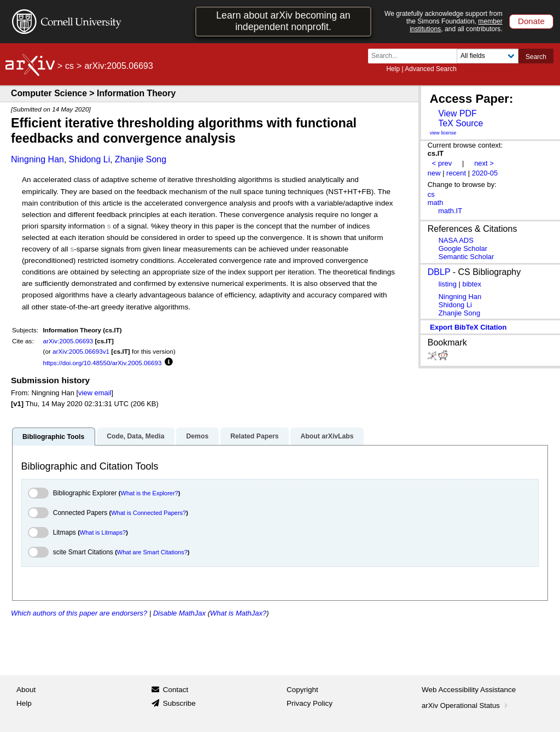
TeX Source (460, 123)
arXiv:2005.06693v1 (81, 351)
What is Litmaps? (103, 532)
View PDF (457, 113)
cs (69, 66)
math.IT (450, 211)
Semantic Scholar (466, 257)
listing (448, 284)
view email (95, 393)
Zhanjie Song (141, 159)
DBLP (439, 272)
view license (443, 133)
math (436, 203)
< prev (442, 163)
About (26, 690)
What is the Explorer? (150, 493)
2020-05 (485, 173)
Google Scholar (463, 248)
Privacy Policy (310, 703)
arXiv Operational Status (466, 705)
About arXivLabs (327, 436)
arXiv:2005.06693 (68, 341)
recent (456, 173)
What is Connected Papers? (148, 513)
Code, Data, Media (135, 436)
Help (393, 69)
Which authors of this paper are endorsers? (79, 613)
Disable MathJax (179, 613)
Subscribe (179, 703)
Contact (176, 690)
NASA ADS (456, 240)
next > (484, 163)
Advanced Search (431, 69)
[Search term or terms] (416, 56)
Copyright (302, 690)
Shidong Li (90, 159)
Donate (531, 21)
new (434, 173)
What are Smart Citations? (152, 552)
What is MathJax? (238, 613)
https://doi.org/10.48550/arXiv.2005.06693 (103, 363)
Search (536, 57)
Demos (197, 436)
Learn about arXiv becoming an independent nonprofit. (283, 21)
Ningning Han (37, 159)
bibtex (472, 284)
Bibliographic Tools (53, 437)
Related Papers (254, 436)
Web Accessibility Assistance (469, 690)
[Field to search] (488, 56)
